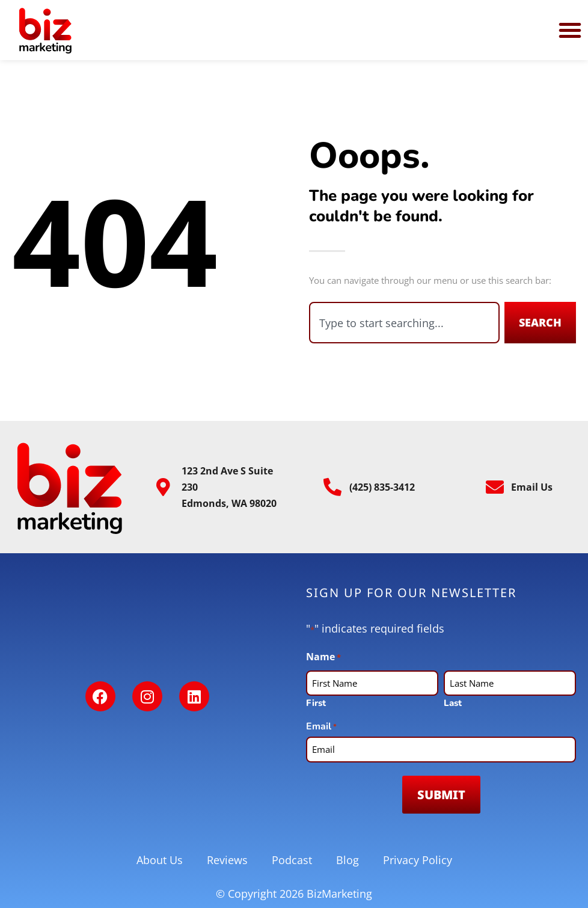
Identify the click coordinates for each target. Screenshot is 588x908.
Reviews (227, 860)
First (316, 702)
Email (321, 727)
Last (453, 702)
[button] (570, 30)
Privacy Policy (418, 860)
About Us (160, 860)
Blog (348, 860)
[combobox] (404, 323)
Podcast (292, 860)
